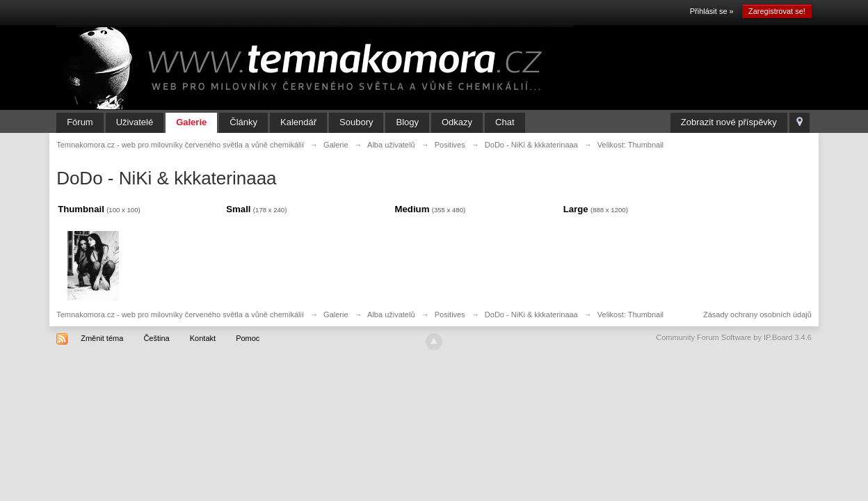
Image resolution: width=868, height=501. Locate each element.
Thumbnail (81, 209)
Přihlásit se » (712, 11)
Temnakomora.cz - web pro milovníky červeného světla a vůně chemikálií (180, 315)
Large (576, 209)
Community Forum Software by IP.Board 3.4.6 (734, 337)
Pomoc (248, 338)
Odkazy (457, 122)
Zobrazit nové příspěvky (729, 122)
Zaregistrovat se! (777, 11)
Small (238, 209)
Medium (412, 209)
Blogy (407, 122)
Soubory (356, 122)
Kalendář (298, 122)
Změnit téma (102, 338)
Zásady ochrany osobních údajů (757, 315)
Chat (505, 122)
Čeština (156, 338)
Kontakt (203, 338)
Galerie (191, 122)
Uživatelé (135, 122)
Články (243, 122)
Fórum (80, 122)
